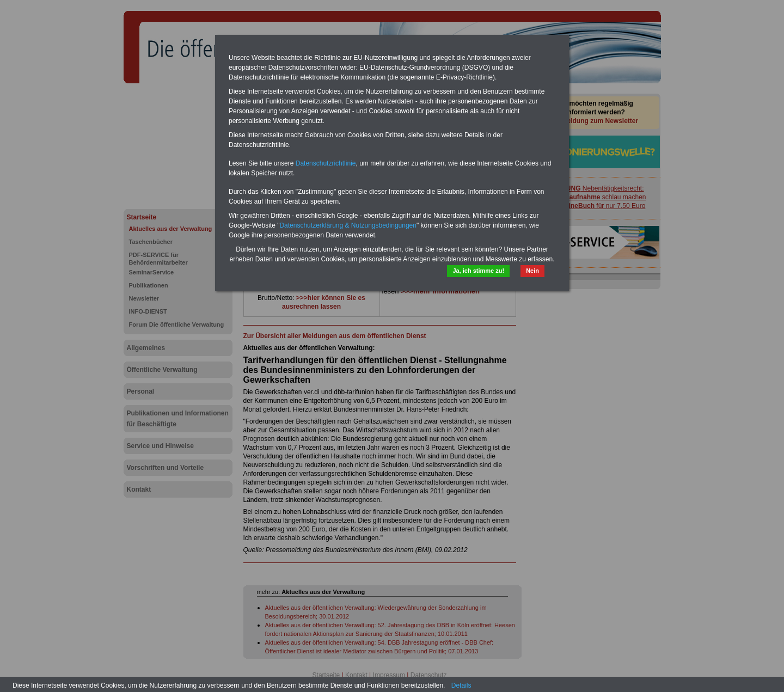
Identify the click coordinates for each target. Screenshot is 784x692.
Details (461, 685)
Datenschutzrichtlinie (326, 163)
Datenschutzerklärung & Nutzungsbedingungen (348, 225)
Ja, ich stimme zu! (478, 271)
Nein (532, 271)
